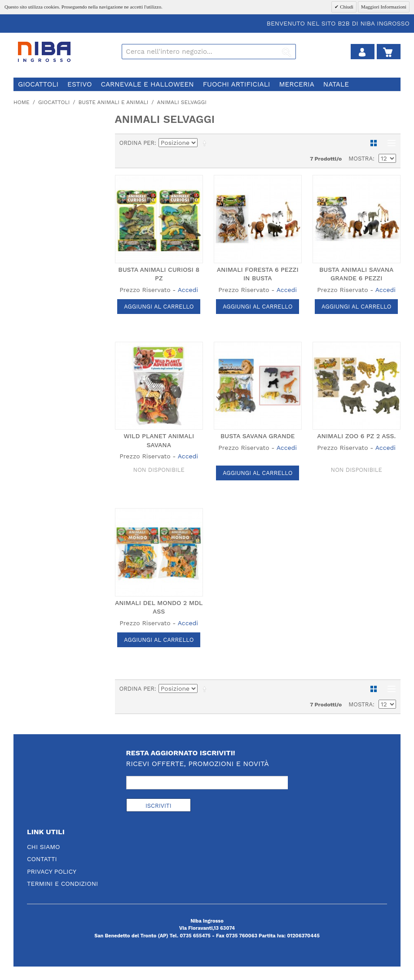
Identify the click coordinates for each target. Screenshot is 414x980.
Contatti (42, 859)
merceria (296, 84)
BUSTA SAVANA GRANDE (258, 436)
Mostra (361, 159)
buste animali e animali (113, 102)
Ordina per (137, 143)
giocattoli (38, 84)
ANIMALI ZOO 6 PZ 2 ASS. (356, 436)
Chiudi (346, 7)
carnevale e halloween (147, 84)
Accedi (188, 290)
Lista (389, 143)
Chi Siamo (44, 847)
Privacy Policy (52, 871)
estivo (79, 84)
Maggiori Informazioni (384, 7)
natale (336, 84)
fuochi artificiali (237, 84)
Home (22, 102)
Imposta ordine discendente (206, 143)
